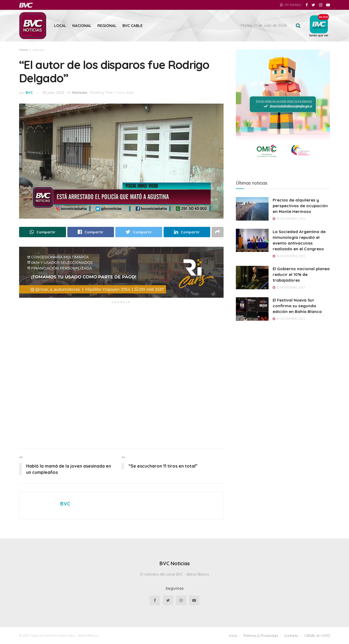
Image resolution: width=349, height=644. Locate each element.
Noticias (38, 50)
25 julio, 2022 (53, 92)
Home (23, 50)
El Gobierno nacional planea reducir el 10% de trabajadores (301, 274)
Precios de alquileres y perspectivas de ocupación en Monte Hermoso (300, 206)
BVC (29, 92)
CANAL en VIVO (317, 636)
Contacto (291, 636)
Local (60, 26)
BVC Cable (133, 26)
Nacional (82, 26)
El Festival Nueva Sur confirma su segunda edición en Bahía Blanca (297, 306)
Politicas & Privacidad (261, 636)
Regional (107, 26)
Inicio (233, 636)
